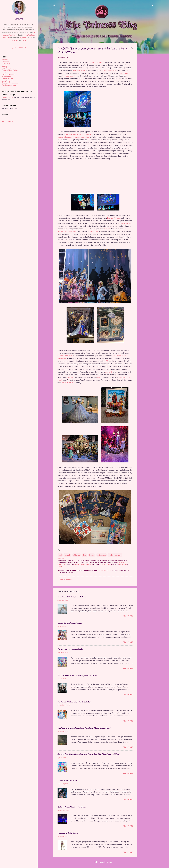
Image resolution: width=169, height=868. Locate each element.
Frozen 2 (109, 372)
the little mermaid (115, 555)
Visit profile (19, 48)
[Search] (152, 6)
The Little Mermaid (109, 71)
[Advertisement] (146, 77)
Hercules (107, 229)
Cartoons (5, 62)
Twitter (60, 566)
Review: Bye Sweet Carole (67, 780)
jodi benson (101, 555)
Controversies (7, 79)
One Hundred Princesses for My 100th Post (74, 702)
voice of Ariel (124, 73)
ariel (60, 555)
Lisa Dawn (19, 19)
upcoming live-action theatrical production (73, 137)
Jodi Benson (68, 76)
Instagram (123, 564)
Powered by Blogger (103, 862)
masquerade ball (125, 223)
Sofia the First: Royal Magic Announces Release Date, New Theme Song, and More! (88, 754)
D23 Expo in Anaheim (95, 62)
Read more (128, 616)
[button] (132, 48)
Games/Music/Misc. (10, 70)
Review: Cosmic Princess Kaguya (70, 623)
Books (4, 66)
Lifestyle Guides (8, 75)
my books (106, 564)
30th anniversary (79, 71)
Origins (5, 72)
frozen (92, 555)
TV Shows (6, 64)
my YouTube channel (83, 564)
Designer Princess (114, 218)
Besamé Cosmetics (65, 356)
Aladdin (100, 377)
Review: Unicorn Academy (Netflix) (70, 649)
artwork (67, 555)
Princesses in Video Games (68, 833)
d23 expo (76, 555)
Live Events (6, 68)
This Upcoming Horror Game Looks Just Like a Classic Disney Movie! (84, 728)
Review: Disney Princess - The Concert (72, 807)
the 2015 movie (67, 383)
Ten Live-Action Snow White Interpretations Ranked (77, 675)
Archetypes (6, 77)
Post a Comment (66, 580)
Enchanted (94, 232)
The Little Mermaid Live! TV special (78, 134)
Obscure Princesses (10, 83)
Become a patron (105, 571)
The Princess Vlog (9, 85)
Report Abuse (7, 121)
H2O (106, 361)
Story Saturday (8, 81)
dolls (84, 555)
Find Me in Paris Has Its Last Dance (72, 597)
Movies (5, 60)
